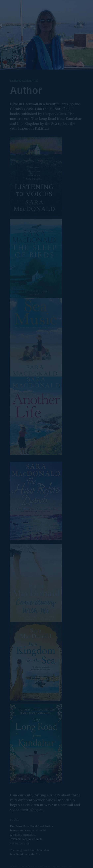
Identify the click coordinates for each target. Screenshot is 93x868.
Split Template (45, 866)
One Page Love (64, 866)
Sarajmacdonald (28, 830)
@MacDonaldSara (23, 835)
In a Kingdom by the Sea (25, 854)
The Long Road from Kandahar (30, 850)
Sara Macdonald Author (32, 826)
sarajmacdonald (26, 839)
